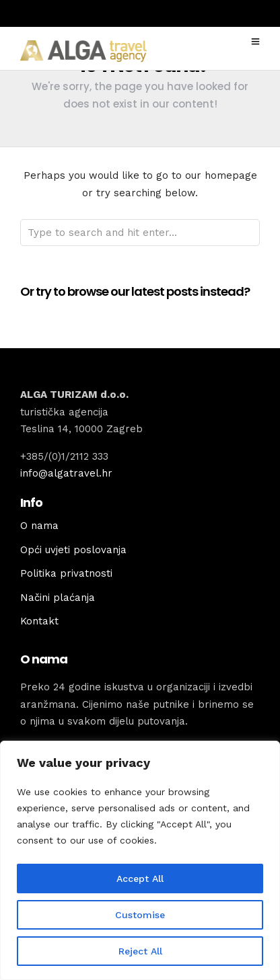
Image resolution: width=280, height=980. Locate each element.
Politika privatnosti (66, 573)
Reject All (140, 951)
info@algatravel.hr (66, 473)
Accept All (140, 879)
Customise (140, 915)
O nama (39, 526)
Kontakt (39, 621)
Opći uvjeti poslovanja (73, 550)
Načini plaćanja (58, 598)
